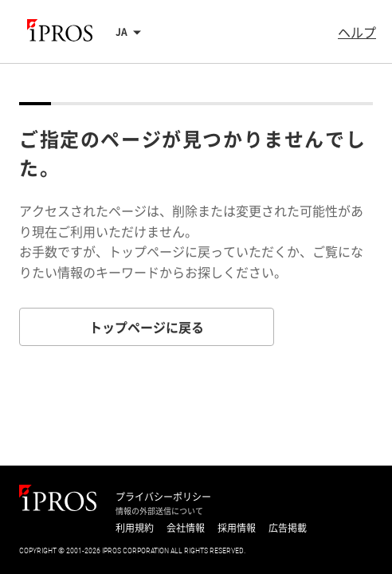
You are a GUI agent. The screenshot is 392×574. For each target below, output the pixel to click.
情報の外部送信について (159, 511)
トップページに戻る (147, 327)
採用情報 (237, 528)
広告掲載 (288, 528)
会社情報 (186, 528)
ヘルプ (357, 32)
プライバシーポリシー (163, 497)
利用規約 (135, 528)
